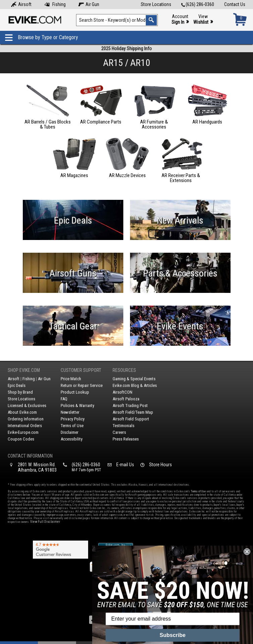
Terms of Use (72, 426)
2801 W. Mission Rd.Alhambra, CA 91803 (37, 467)
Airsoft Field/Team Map (133, 412)
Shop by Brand (20, 392)
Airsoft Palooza (126, 399)
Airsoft (21, 4)
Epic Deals (17, 385)
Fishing (55, 4)
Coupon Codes (21, 439)
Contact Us (235, 4)
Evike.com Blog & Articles (135, 385)
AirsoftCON (122, 392)
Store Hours (161, 465)
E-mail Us (125, 465)
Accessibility (72, 439)
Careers (119, 432)
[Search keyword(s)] (117, 20)
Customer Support (81, 370)
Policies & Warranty (77, 406)
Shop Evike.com (24, 370)
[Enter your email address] (173, 619)
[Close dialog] (247, 552)
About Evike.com (22, 412)
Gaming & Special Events (134, 379)
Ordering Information (26, 419)
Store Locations (156, 4)
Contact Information (30, 456)
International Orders (25, 426)
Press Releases (126, 439)
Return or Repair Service (82, 385)
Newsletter (70, 412)
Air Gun (89, 4)
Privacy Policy (73, 419)
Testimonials (123, 426)
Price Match (71, 379)
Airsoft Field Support (131, 419)
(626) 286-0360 (198, 4)
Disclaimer (70, 432)
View (203, 20)
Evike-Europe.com (23, 432)
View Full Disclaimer (45, 522)
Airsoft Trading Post (130, 406)
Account (180, 20)
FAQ (64, 399)
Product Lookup (75, 392)
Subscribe (172, 635)
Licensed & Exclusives (27, 406)
